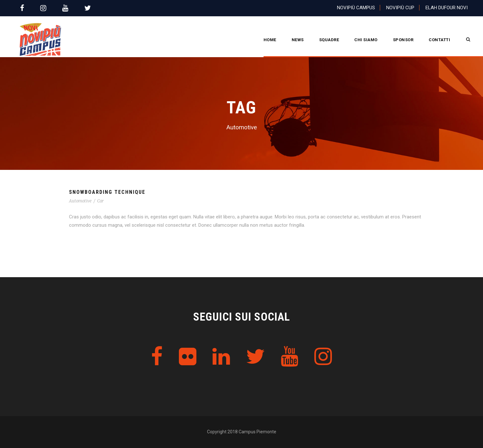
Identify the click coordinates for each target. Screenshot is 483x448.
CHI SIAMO (366, 40)
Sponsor (403, 40)
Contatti (439, 40)
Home (270, 40)
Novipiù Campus (356, 8)
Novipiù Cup (400, 8)
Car (100, 201)
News (298, 40)
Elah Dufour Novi (447, 8)
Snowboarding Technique (107, 192)
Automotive (80, 201)
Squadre (329, 40)
